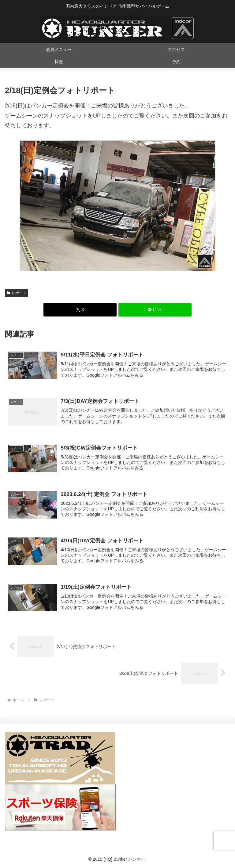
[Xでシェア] (80, 310)
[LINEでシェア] (155, 310)
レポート (17, 293)
